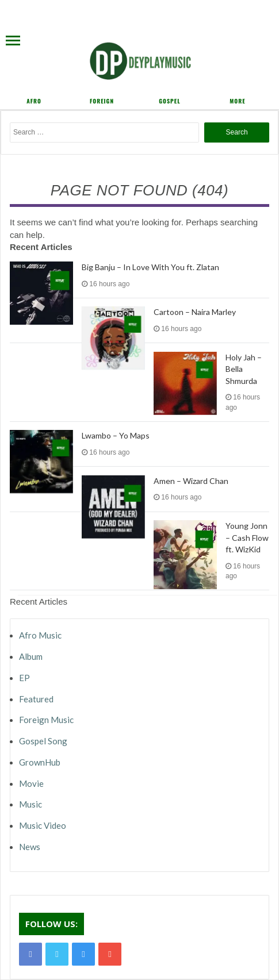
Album (31, 656)
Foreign (102, 101)
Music (30, 804)
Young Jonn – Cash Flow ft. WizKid (247, 537)
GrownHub (40, 762)
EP (24, 678)
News (30, 847)
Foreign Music (46, 720)
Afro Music (40, 635)
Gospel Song (43, 741)
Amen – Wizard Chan (191, 481)
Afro (34, 101)
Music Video (43, 825)
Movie (31, 783)
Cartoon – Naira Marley (195, 312)
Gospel (169, 101)
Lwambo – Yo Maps (116, 435)
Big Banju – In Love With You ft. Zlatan (150, 267)
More (237, 101)
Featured (36, 699)
